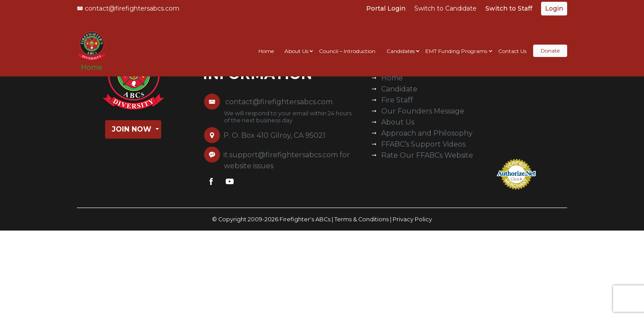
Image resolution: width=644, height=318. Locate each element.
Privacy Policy (412, 219)
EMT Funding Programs (456, 43)
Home (95, 62)
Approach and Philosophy (427, 133)
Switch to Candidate (445, 8)
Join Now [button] (133, 129)
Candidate (399, 89)
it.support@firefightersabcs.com (281, 155)
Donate (550, 43)
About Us (296, 43)
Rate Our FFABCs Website (427, 155)
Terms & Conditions (362, 219)
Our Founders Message (423, 111)
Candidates (401, 43)
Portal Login (386, 8)
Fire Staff (397, 100)
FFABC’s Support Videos (423, 144)
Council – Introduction (347, 43)
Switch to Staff (509, 8)
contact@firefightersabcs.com (128, 8)
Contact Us (512, 43)
